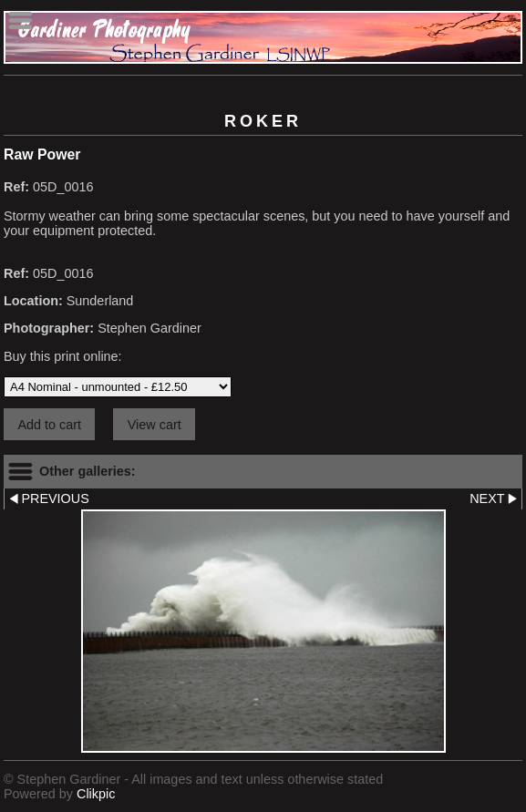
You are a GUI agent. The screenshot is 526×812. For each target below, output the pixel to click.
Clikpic (96, 794)
